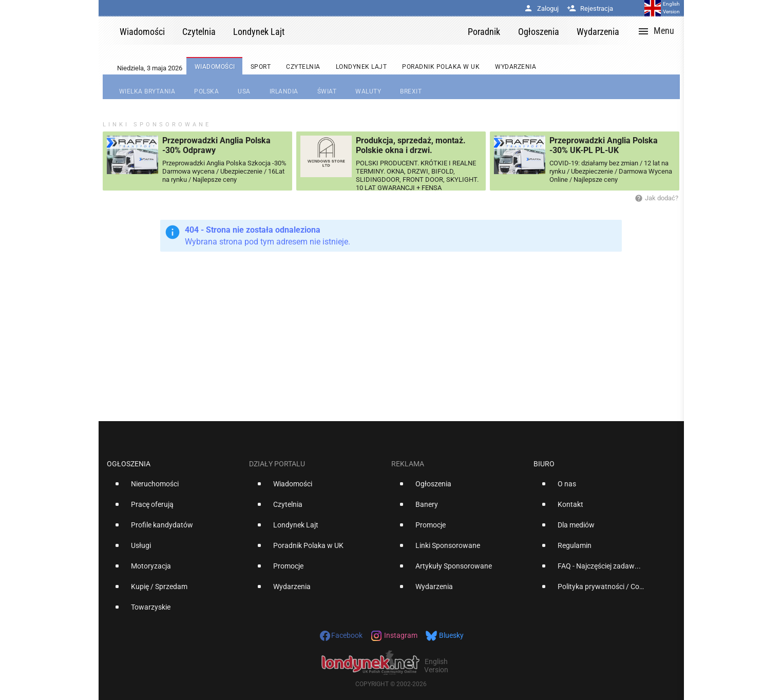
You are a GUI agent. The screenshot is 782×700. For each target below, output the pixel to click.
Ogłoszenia (129, 464)
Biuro (544, 464)
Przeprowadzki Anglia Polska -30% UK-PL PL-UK (604, 145)
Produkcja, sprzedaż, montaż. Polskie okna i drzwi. (411, 145)
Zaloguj (541, 8)
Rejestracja (590, 8)
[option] (174, 488)
